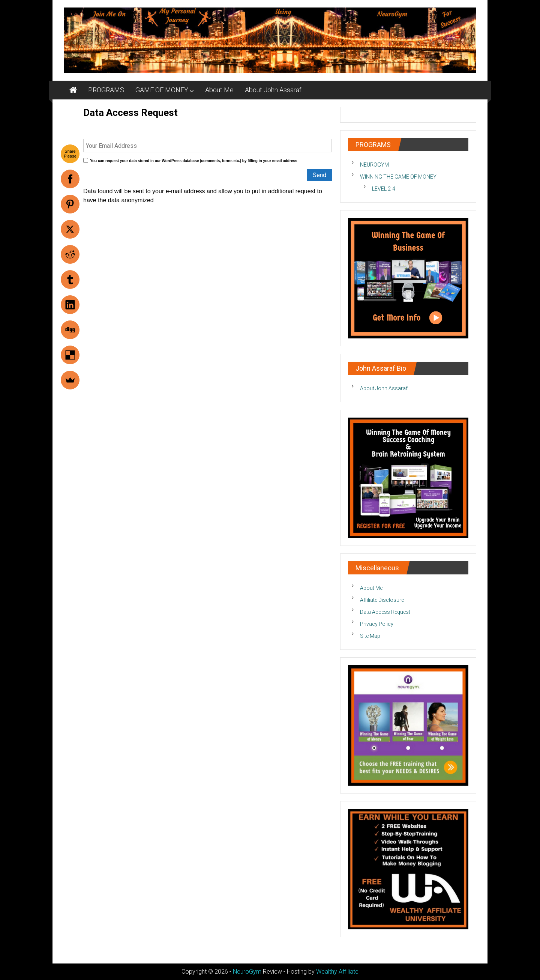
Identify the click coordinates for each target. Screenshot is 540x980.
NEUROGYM (374, 165)
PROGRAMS (106, 90)
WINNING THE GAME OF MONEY (398, 177)
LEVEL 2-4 (384, 189)
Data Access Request (385, 612)
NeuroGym (247, 972)
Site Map (370, 636)
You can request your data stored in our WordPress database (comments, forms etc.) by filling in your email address (194, 161)
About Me (219, 90)
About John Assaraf (273, 90)
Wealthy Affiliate (337, 972)
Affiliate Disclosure (382, 600)
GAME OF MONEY (162, 90)
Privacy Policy (377, 624)
